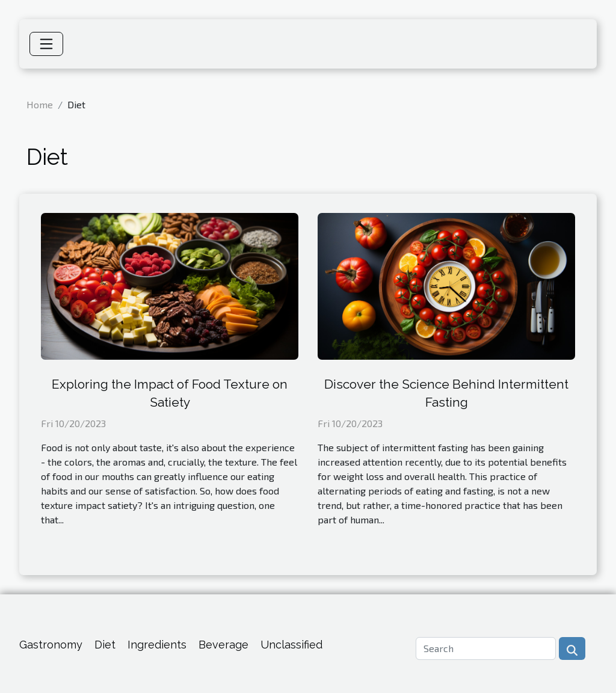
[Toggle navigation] (46, 44)
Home (40, 104)
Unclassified (291, 645)
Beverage (223, 645)
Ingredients (157, 645)
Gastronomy (51, 645)
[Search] (486, 648)
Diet (105, 645)
